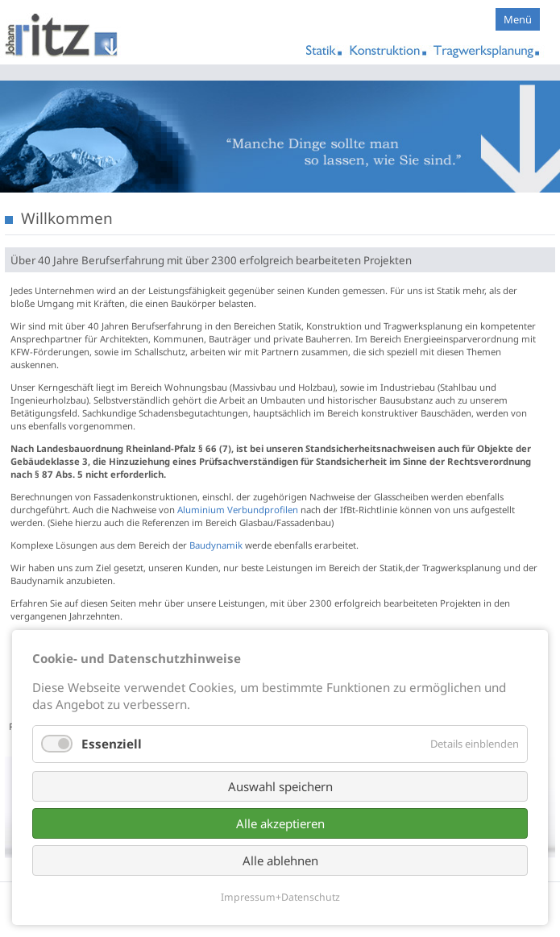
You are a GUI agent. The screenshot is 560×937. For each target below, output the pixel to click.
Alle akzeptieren (280, 823)
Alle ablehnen (280, 860)
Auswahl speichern (280, 786)
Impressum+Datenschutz (280, 897)
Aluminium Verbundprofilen (239, 510)
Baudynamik (216, 545)
